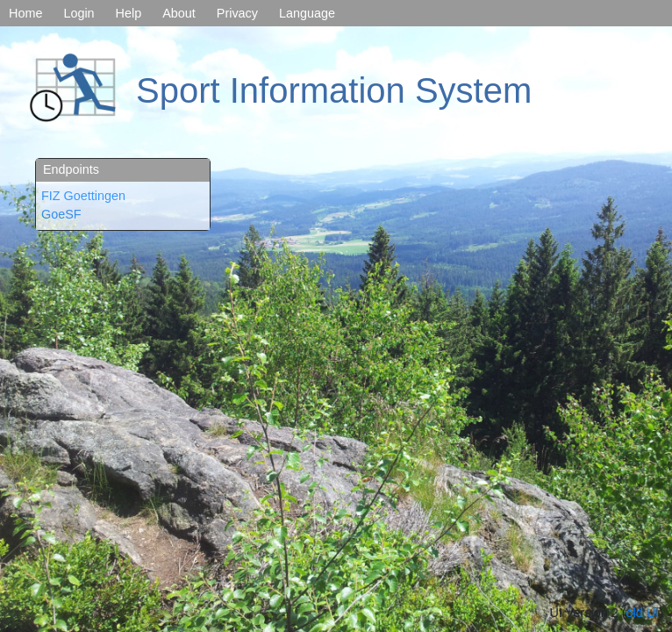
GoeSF (61, 214)
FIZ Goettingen (83, 196)
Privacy (237, 13)
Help (129, 13)
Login (79, 13)
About (179, 13)
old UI (643, 613)
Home (25, 13)
